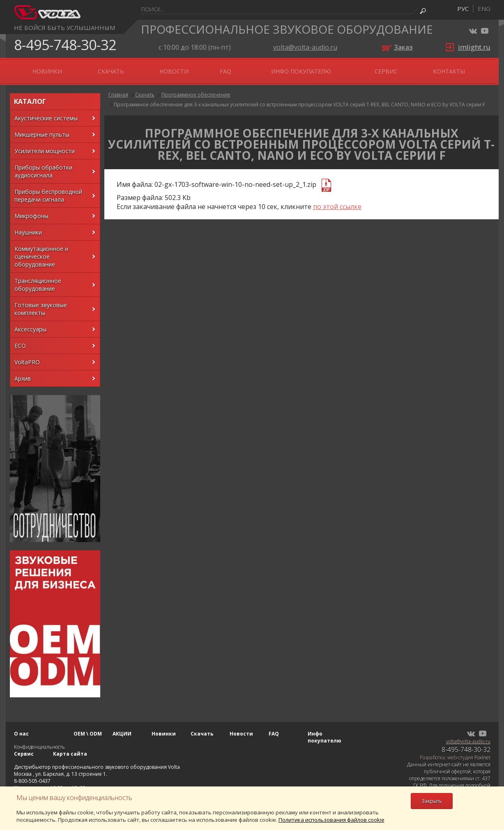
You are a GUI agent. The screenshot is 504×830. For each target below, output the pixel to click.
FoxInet (482, 753)
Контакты (460, 69)
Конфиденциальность (39, 742)
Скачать (213, 69)
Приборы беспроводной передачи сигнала (48, 191)
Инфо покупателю (352, 69)
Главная (118, 90)
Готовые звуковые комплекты (41, 304)
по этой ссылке (337, 202)
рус (463, 9)
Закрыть (432, 801)
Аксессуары (30, 324)
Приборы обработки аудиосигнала (43, 166)
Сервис (415, 69)
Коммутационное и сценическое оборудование (41, 252)
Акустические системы (46, 113)
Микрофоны (31, 211)
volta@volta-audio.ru (305, 47)
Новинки (167, 69)
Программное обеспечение (196, 90)
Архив (23, 374)
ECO (20, 341)
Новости (259, 69)
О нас (35, 69)
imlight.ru (474, 47)
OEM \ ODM (78, 69)
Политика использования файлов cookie (331, 820)
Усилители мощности (45, 146)
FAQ (297, 69)
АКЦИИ (123, 69)
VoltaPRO (27, 357)
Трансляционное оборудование (38, 280)
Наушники (28, 227)
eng (484, 9)
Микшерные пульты (42, 130)
